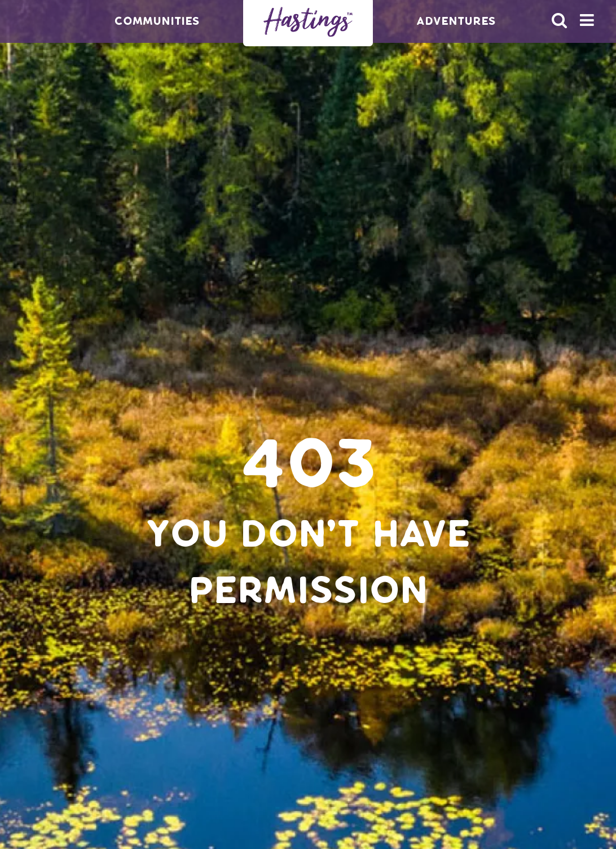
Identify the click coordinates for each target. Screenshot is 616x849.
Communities (157, 21)
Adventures (456, 21)
